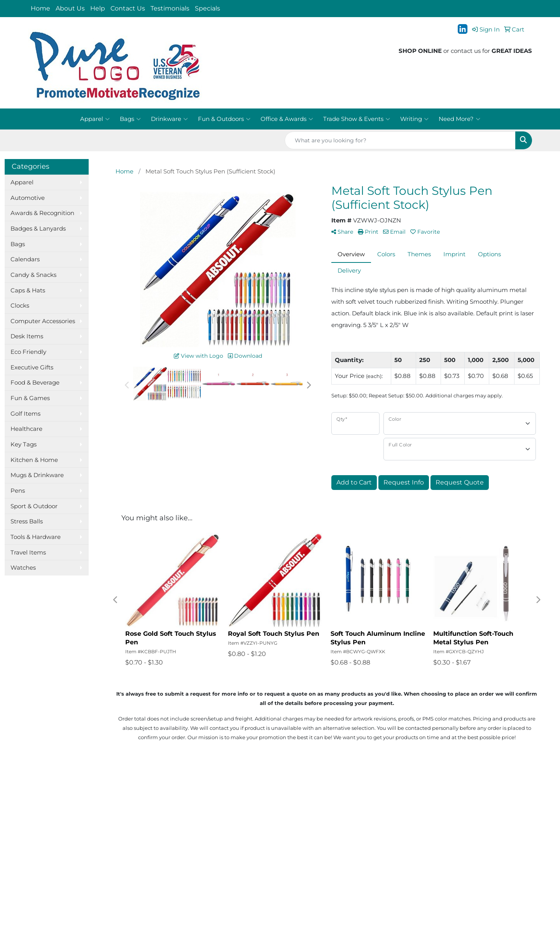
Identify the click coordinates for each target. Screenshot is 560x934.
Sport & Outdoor (34, 506)
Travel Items (28, 553)
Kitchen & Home (34, 460)
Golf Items (25, 414)
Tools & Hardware (36, 537)
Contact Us (128, 8)
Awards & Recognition (42, 213)
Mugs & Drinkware (37, 475)
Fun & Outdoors (224, 119)
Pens (18, 491)
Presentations (134, 828)
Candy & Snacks (33, 275)
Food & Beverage (35, 383)
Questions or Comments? (65, 866)
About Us (70, 8)
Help (98, 8)
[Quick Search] (400, 140)
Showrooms (131, 817)
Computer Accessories (43, 321)
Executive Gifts (32, 367)
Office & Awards (287, 119)
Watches (23, 568)
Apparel (95, 119)
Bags (130, 119)
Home (40, 8)
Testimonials (170, 8)
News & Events (49, 839)
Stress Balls (27, 521)
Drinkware (169, 119)
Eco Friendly (28, 352)
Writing (414, 119)
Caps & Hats (28, 290)
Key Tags (24, 444)
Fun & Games (30, 398)
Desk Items (27, 336)
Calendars (25, 259)
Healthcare (26, 429)
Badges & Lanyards (38, 229)
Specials (207, 8)
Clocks (20, 306)
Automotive (28, 198)
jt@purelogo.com (507, 822)
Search (123, 806)
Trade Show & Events (357, 119)
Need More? (459, 119)
